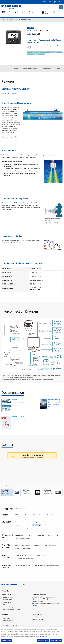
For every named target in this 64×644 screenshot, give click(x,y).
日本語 (44, 2)
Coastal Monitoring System (10, 607)
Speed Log (13, 20)
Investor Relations (38, 619)
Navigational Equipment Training (11, 609)
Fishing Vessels (7, 602)
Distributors (59, 12)
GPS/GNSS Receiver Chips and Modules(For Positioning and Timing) (44, 598)
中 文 (50, 2)
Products (8, 20)
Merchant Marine (7, 600)
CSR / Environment (38, 617)
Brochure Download (8, 621)
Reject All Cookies (56, 642)
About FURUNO (45, 13)
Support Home (7, 618)
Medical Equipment (38, 601)
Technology (20, 12)
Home (3, 20)
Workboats (6, 605)
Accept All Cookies (43, 642)
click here (14, 93)
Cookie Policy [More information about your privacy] (44, 637)
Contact (35, 622)
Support (33, 12)
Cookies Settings (7, 642)
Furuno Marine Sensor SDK (10, 626)
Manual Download (7, 623)
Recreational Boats (8, 597)
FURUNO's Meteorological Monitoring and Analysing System (47, 605)
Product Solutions (15, 585)
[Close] (61, 631)
